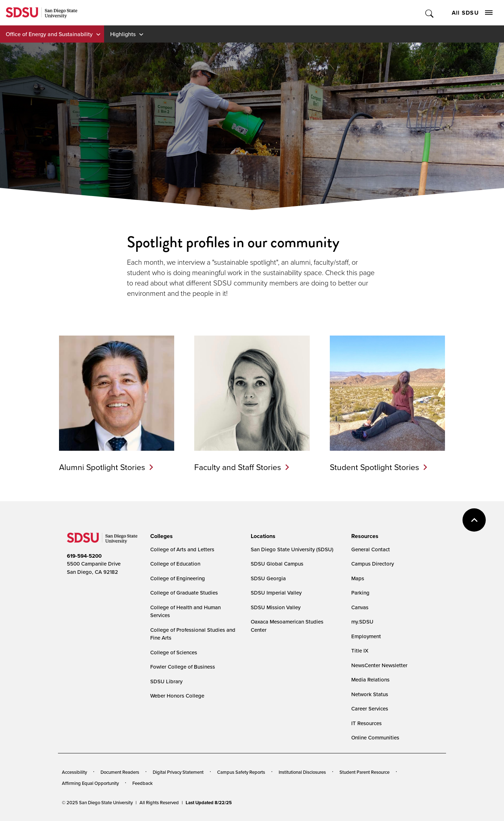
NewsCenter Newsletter (379, 665)
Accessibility (74, 772)
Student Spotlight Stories (375, 467)
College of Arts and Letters (182, 549)
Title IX (360, 651)
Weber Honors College (177, 696)
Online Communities (375, 737)
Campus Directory (373, 564)
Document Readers (120, 772)
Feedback (143, 783)
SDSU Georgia (268, 578)
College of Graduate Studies (184, 593)
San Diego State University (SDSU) (292, 549)
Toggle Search (430, 13)
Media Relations (370, 680)
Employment (366, 636)
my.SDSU (362, 622)
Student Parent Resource (364, 772)
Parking (360, 593)
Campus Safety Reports (241, 772)
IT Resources (366, 723)
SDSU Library (166, 681)
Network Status (370, 694)
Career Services (370, 708)
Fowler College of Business (183, 667)
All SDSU (472, 13)
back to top (474, 520)
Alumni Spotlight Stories (102, 467)
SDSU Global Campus (277, 564)
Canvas (360, 607)
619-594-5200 (84, 556)
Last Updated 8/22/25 (209, 803)
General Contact (371, 549)
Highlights (123, 34)
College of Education (175, 564)
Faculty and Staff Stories (238, 467)
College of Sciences (174, 652)
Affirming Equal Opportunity (90, 783)
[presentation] (160, 536)
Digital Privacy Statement (178, 772)
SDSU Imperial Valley (276, 593)
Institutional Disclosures (302, 772)
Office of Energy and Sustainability (49, 34)
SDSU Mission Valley (276, 607)
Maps (358, 578)
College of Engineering (178, 578)
